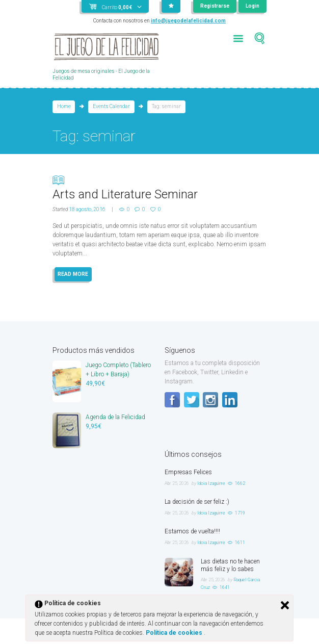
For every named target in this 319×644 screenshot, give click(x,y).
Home (64, 106)
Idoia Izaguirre (211, 483)
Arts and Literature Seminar (159, 187)
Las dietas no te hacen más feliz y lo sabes (230, 565)
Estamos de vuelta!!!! (192, 531)
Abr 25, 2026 (177, 483)
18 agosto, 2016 (87, 209)
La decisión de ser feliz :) (197, 502)
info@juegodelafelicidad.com (188, 21)
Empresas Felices (188, 472)
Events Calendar (111, 106)
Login (252, 6)
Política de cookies (175, 633)
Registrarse (215, 6)
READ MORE (73, 274)
